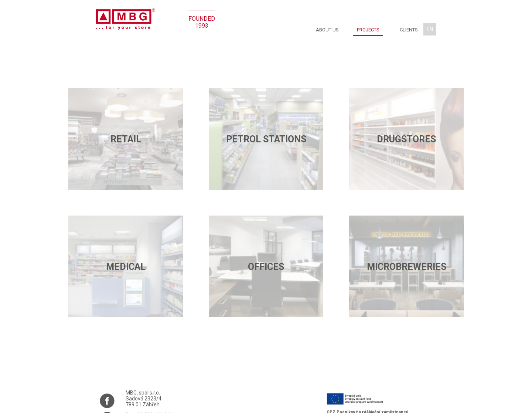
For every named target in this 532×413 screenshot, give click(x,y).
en (430, 29)
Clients (409, 30)
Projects (368, 30)
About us (327, 30)
